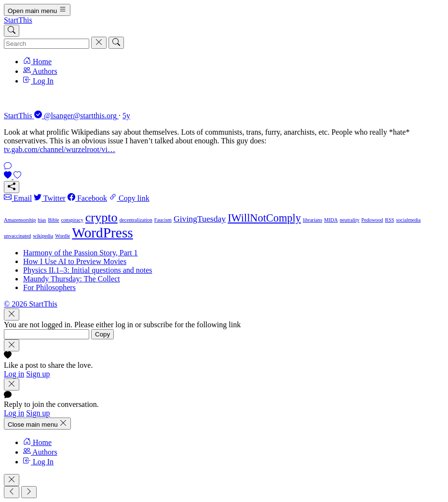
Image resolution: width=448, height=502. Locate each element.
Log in (14, 374)
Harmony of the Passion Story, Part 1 (81, 253)
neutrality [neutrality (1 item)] (350, 220)
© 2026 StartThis (31, 304)
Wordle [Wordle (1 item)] (62, 236)
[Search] (12, 31)
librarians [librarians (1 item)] (312, 220)
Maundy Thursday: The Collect (72, 279)
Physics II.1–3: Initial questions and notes (88, 270)
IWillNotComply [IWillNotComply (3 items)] (264, 218)
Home (37, 62)
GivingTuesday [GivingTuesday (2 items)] (200, 219)
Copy (102, 334)
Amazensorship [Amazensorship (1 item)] (20, 220)
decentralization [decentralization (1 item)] (136, 220)
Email (18, 198)
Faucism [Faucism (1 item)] (163, 220)
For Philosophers (49, 287)
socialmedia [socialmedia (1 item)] (408, 220)
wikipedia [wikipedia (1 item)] (43, 236)
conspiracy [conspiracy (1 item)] (72, 220)
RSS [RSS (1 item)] (389, 220)
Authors (40, 71)
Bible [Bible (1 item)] (53, 220)
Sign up (38, 374)
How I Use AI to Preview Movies (75, 261)
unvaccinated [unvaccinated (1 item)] (17, 236)
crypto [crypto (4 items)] (102, 217)
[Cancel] (99, 43)
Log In (38, 81)
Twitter (50, 198)
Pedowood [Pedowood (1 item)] (372, 220)
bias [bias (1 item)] (42, 220)
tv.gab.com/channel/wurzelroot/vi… (60, 149)
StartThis (18, 20)
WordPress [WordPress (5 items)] (102, 233)
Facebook (87, 198)
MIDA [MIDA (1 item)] (331, 220)
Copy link (129, 198)
